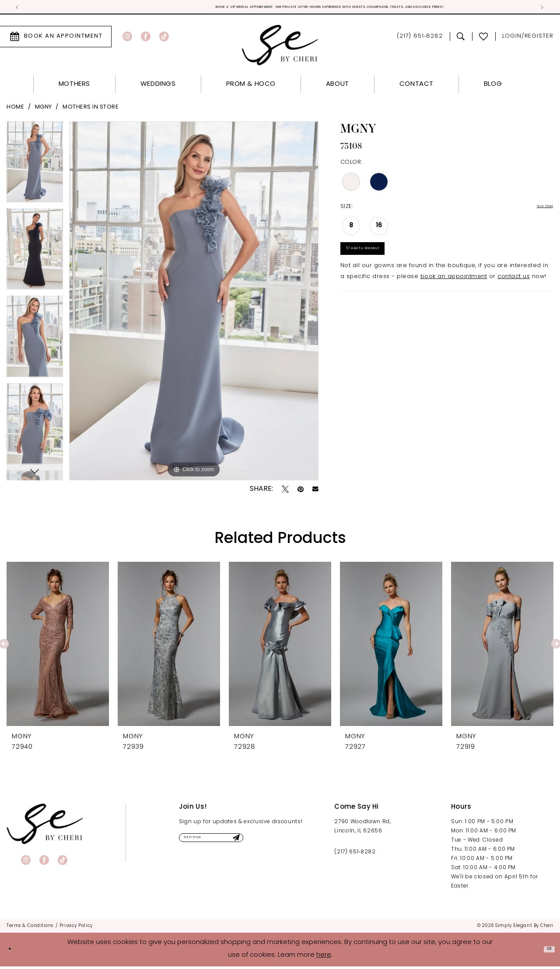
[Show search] (461, 39)
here (324, 958)
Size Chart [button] (537, 210)
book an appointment (454, 292)
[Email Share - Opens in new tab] (315, 492)
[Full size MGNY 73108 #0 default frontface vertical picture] (194, 303)
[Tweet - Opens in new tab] (285, 491)
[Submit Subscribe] (282, 843)
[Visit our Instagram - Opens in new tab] (127, 39)
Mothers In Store (91, 110)
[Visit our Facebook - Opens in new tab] (146, 39)
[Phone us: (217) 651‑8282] (420, 39)
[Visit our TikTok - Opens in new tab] (164, 39)
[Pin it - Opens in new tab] (301, 491)
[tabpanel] (35, 167)
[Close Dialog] (13, 952)
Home (15, 110)
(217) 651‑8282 (355, 854)
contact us (514, 292)
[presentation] (58, 646)
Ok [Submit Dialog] (546, 952)
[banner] (45, 826)
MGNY (44, 110)
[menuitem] (140, 39)
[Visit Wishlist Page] (484, 39)
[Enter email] (237, 843)
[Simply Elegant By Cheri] (280, 48)
